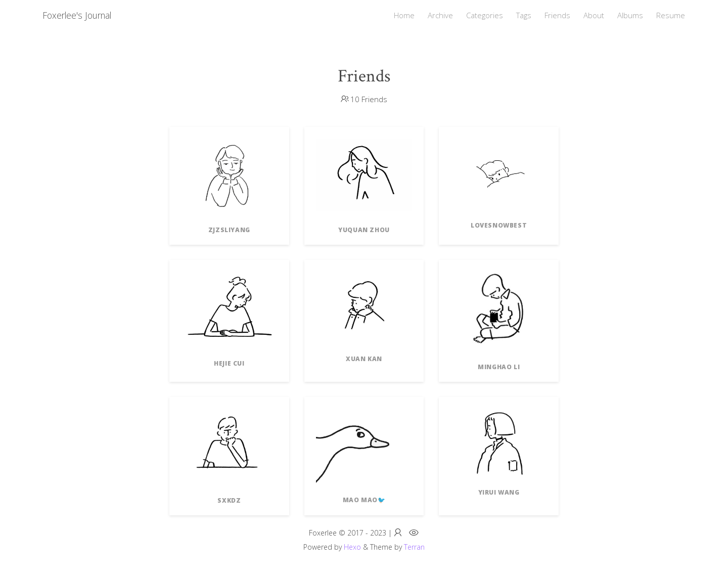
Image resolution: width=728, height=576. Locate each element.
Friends (557, 15)
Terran (414, 547)
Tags (524, 15)
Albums (630, 15)
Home (404, 15)
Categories (485, 15)
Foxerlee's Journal (77, 15)
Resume (671, 15)
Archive (440, 15)
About (594, 15)
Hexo (352, 547)
